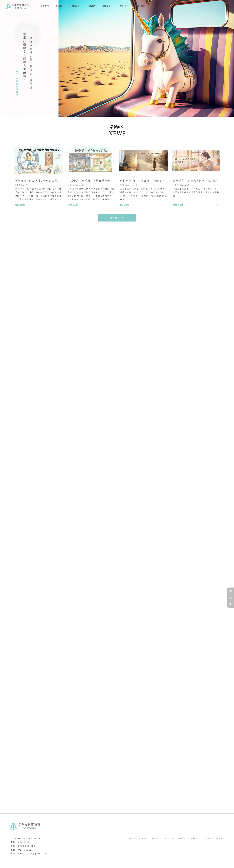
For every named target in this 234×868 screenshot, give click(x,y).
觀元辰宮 (85, 858)
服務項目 (157, 838)
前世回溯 (140, 858)
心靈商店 (183, 838)
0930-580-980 (27, 846)
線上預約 (221, 838)
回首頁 (132, 838)
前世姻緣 (149, 858)
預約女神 (66, 532)
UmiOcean (25, 850)
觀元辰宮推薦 (121, 858)
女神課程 (70, 303)
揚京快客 (107, 864)
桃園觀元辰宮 (96, 858)
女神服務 (41, 303)
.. (128, 864)
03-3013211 (25, 842)
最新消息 (130, 779)
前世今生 (131, 858)
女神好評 (208, 838)
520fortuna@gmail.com (34, 853)
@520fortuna (32, 838)
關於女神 (144, 838)
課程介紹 (170, 838)
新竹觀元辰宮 (108, 858)
